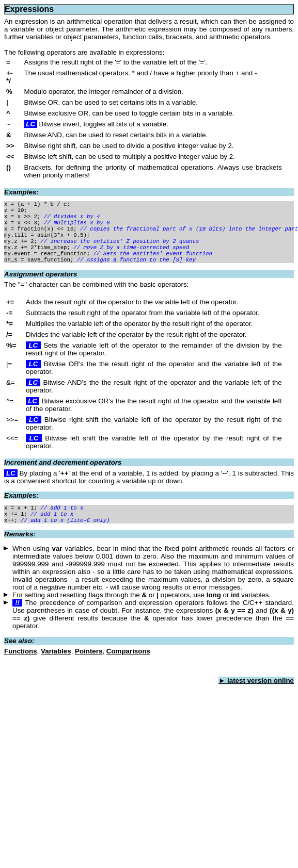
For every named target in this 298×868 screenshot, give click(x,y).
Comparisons (128, 665)
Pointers (89, 665)
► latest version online (256, 694)
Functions (21, 665)
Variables (56, 665)
